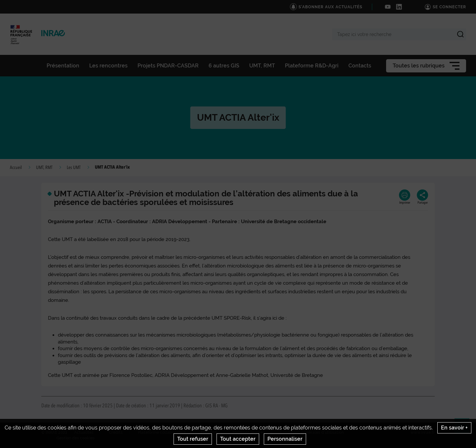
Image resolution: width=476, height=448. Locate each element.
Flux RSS (209, 432)
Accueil (16, 168)
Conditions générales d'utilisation (312, 432)
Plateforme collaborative (162, 432)
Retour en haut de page (465, 428)
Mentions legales (249, 432)
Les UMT (74, 168)
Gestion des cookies (76, 438)
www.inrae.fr (423, 432)
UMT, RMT (44, 168)
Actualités (84, 432)
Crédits (116, 432)
